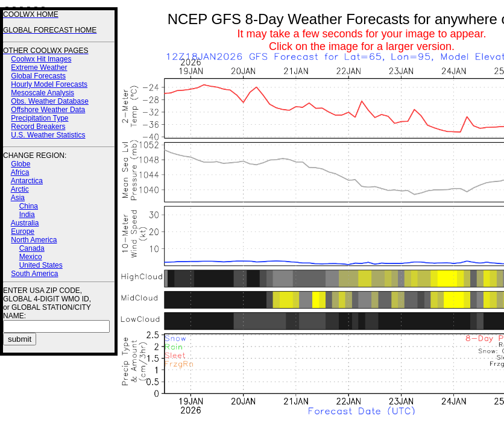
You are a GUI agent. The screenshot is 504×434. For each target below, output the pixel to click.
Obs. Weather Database (50, 101)
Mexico (31, 257)
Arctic (20, 189)
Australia (25, 223)
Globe (20, 164)
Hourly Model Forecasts (49, 84)
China (29, 206)
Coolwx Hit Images (41, 59)
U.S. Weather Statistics (48, 135)
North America (34, 240)
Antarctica (27, 181)
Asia (18, 198)
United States (41, 265)
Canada (32, 248)
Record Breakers (38, 127)
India (27, 215)
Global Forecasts (38, 76)
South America (34, 274)
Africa (20, 172)
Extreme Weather (39, 68)
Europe (23, 231)
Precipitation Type (39, 118)
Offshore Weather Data (48, 110)
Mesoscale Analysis (43, 93)
